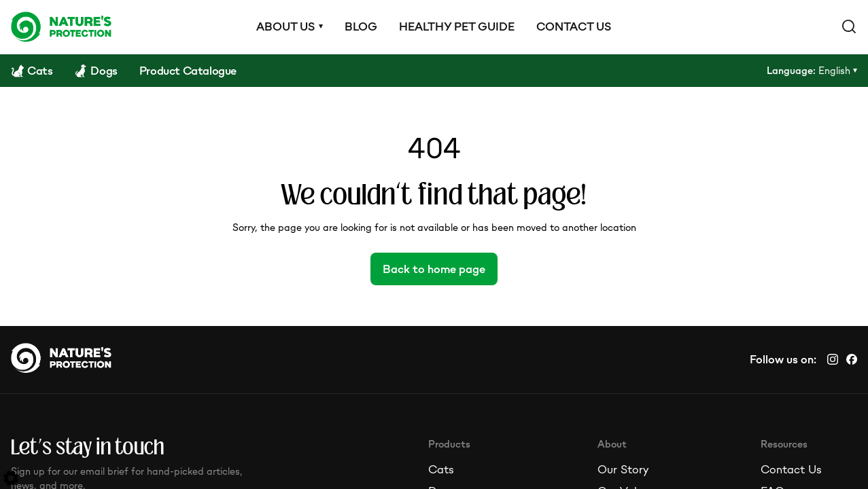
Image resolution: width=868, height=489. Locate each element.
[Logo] (61, 26)
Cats (441, 469)
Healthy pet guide (457, 26)
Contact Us (791, 469)
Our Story (623, 469)
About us (285, 26)
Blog (361, 26)
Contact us (574, 26)
